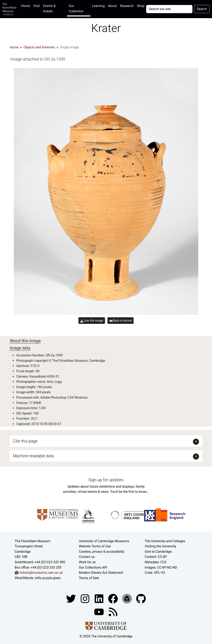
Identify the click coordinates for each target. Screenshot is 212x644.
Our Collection (76, 9)
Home (26, 5)
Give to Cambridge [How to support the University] (158, 552)
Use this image (92, 321)
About (112, 6)
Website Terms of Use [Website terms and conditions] (95, 546)
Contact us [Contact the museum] (87, 557)
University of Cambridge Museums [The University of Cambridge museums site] (104, 541)
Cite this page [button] (25, 441)
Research (127, 6)
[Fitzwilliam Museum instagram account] (85, 599)
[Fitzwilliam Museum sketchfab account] (127, 599)
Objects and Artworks (39, 47)
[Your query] (169, 9)
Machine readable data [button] (33, 456)
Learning (98, 6)
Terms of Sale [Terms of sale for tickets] (89, 578)
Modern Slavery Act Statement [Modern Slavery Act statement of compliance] (101, 573)
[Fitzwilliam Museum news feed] (113, 612)
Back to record (120, 321)
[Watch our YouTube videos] (99, 612)
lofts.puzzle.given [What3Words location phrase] (48, 578)
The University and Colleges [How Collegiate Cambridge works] (165, 541)
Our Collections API (93, 567)
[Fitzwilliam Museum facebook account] (99, 599)
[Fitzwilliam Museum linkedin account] (113, 599)
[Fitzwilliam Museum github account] (141, 599)
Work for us (87, 562)
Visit (37, 6)
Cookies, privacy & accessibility (102, 552)
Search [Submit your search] (202, 9)
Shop (141, 6)
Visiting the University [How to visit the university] (160, 546)
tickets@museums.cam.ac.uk (41, 573)
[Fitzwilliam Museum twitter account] (71, 599)
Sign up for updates (106, 480)
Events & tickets (49, 9)
